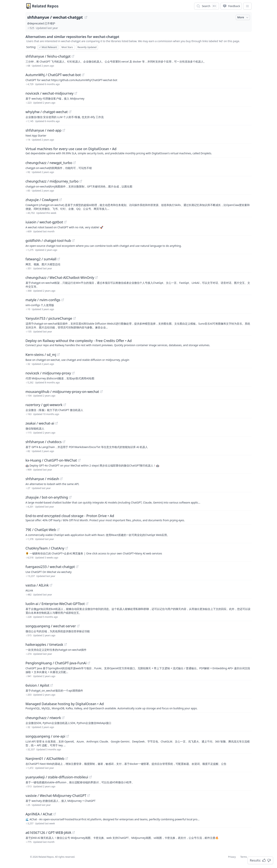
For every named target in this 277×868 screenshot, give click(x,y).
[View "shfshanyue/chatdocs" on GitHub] (64, 442)
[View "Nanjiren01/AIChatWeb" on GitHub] (67, 759)
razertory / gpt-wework (44, 405)
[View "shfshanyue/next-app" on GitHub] (64, 130)
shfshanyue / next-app (44, 130)
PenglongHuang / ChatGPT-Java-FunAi (56, 663)
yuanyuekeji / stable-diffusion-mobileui (57, 777)
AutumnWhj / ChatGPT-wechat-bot (53, 75)
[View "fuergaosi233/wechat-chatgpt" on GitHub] (77, 567)
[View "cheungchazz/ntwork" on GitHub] (63, 718)
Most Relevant (48, 47)
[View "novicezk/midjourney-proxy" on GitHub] (73, 373)
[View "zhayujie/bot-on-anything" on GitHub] (70, 497)
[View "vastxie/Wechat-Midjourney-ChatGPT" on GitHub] (89, 796)
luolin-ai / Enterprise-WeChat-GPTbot (55, 604)
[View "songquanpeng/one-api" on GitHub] (68, 736)
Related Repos (45, 6)
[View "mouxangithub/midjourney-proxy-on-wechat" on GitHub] (101, 392)
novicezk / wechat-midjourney (50, 93)
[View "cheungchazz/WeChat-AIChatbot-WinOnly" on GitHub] (96, 278)
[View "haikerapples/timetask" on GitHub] (65, 644)
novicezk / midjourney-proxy (48, 373)
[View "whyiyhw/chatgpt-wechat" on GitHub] (70, 112)
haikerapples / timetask (44, 644)
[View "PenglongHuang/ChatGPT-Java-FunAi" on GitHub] (89, 663)
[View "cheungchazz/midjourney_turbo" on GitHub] (81, 181)
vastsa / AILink (37, 585)
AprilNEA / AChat (39, 814)
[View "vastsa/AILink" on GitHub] (51, 585)
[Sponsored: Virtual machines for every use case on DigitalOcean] (139, 151)
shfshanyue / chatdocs (44, 442)
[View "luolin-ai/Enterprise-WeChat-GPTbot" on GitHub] (87, 604)
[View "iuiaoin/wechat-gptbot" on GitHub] (65, 222)
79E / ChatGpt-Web (41, 530)
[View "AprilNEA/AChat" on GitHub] (55, 814)
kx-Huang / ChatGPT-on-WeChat (51, 460)
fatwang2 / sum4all (41, 259)
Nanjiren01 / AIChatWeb (45, 759)
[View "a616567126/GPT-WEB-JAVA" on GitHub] (73, 833)
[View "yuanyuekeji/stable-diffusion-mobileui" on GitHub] (90, 777)
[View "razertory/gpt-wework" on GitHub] (65, 405)
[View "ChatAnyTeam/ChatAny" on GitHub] (67, 548)
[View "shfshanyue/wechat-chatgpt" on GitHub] (86, 17)
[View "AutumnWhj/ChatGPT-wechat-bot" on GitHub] (83, 75)
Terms (244, 857)
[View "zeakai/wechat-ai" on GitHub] (57, 423)
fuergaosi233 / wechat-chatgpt (50, 567)
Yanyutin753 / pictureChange (49, 318)
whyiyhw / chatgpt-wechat (47, 112)
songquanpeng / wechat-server (51, 626)
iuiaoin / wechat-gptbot (44, 222)
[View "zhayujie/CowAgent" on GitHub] (61, 200)
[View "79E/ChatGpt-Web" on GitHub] (58, 530)
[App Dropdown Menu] (247, 6)
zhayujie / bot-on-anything (47, 497)
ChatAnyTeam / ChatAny (45, 548)
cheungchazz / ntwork (43, 718)
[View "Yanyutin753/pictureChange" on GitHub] (74, 318)
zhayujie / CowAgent (42, 200)
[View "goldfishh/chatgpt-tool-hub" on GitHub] (73, 241)
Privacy (232, 857)
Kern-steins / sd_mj (41, 355)
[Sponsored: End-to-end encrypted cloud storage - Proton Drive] (139, 518)
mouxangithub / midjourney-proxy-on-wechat (62, 392)
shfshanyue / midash (42, 479)
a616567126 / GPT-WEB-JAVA (48, 833)
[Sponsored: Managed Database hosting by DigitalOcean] (139, 706)
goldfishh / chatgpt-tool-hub (48, 241)
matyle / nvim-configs (43, 300)
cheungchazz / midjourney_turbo (52, 181)
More (243, 17)
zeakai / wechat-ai (40, 423)
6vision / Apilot (38, 685)
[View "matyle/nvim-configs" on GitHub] (63, 300)
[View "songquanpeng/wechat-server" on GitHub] (78, 626)
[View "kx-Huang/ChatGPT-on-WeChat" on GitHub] (79, 460)
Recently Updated (87, 47)
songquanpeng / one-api (45, 736)
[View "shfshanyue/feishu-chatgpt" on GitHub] (73, 56)
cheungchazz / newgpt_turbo (49, 163)
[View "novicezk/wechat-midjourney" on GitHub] (76, 93)
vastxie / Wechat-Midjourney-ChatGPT (56, 796)
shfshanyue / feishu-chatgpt (48, 56)
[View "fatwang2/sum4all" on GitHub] (59, 259)
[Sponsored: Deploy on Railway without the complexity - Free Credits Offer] (139, 343)
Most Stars (67, 47)
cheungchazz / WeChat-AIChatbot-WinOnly (60, 278)
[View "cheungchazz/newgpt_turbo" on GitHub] (74, 163)
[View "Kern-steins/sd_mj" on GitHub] (58, 355)
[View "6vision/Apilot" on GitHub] (52, 685)
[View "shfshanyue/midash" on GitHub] (61, 479)
